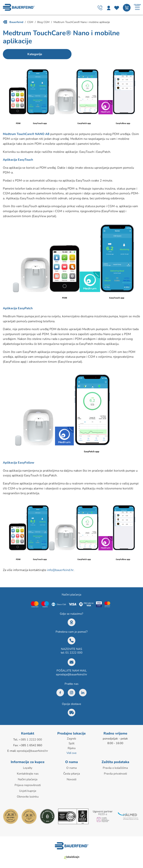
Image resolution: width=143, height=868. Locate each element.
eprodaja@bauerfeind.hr (71, 675)
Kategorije (33, 54)
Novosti (71, 778)
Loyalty (28, 767)
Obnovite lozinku (28, 795)
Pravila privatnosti (115, 773)
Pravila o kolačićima (115, 767)
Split (71, 743)
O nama (71, 767)
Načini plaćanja (28, 778)
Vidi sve (71, 753)
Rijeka (72, 748)
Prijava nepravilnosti (28, 784)
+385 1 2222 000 (30, 740)
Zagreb (71, 739)
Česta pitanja (72, 773)
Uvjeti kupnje (28, 789)
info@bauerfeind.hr (60, 570)
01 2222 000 (74, 653)
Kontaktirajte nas (28, 773)
